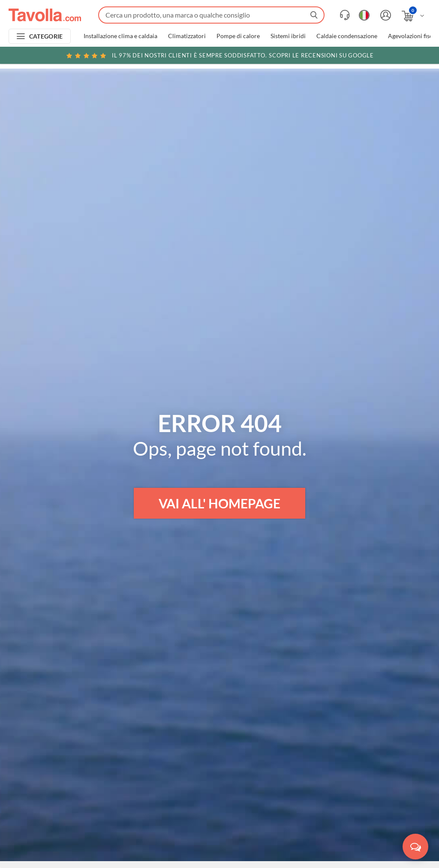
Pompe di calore (238, 36)
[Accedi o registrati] (385, 15)
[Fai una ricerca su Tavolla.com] (211, 15)
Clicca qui (377, 57)
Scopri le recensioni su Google (219, 55)
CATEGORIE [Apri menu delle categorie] (46, 36)
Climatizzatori (187, 36)
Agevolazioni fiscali (413, 36)
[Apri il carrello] (413, 16)
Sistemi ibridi (288, 36)
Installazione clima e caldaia (120, 36)
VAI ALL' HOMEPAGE (219, 503)
